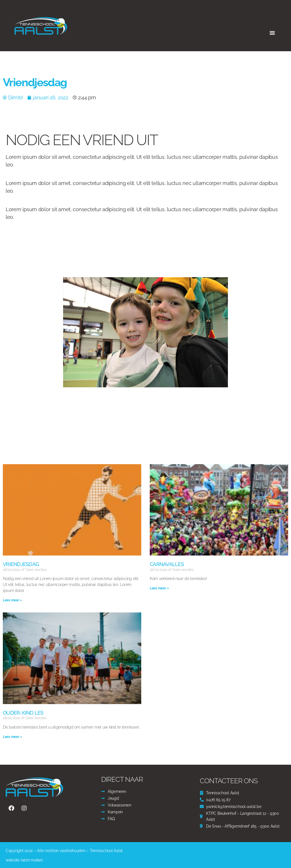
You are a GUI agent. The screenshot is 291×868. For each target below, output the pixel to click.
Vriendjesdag (21, 564)
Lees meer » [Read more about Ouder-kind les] (13, 737)
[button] (272, 33)
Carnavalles (167, 564)
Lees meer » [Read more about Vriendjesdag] (13, 600)
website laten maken (24, 860)
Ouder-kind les (23, 713)
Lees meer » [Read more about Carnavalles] (159, 588)
